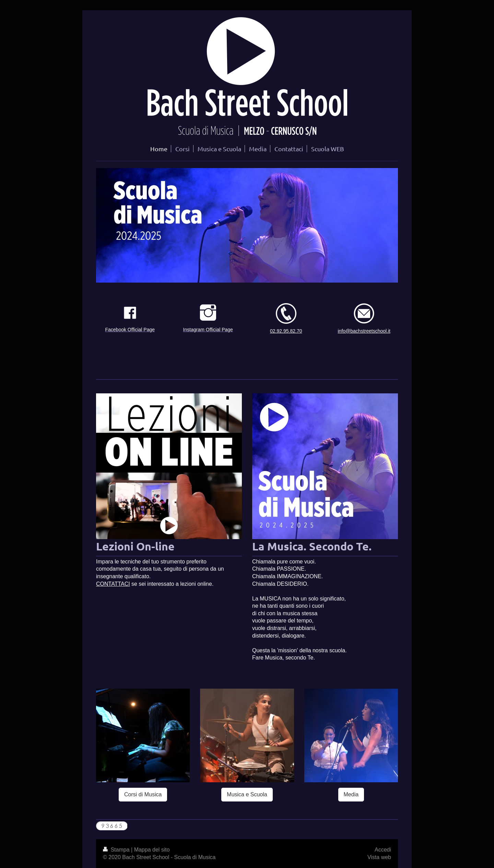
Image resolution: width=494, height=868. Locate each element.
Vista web (379, 857)
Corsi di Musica (143, 794)
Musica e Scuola (247, 794)
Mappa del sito (152, 850)
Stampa (117, 850)
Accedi (383, 850)
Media (351, 794)
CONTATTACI (113, 584)
